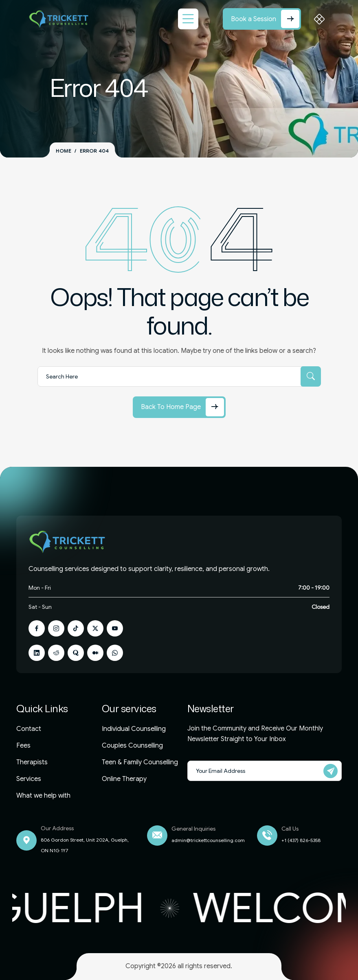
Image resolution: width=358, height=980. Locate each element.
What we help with (43, 796)
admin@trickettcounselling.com (208, 840)
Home (64, 151)
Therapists (32, 762)
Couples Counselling (132, 746)
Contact (29, 729)
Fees (23, 746)
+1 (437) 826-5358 (301, 840)
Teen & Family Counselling (140, 762)
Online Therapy (124, 779)
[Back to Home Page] (179, 407)
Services (29, 779)
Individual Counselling (134, 729)
